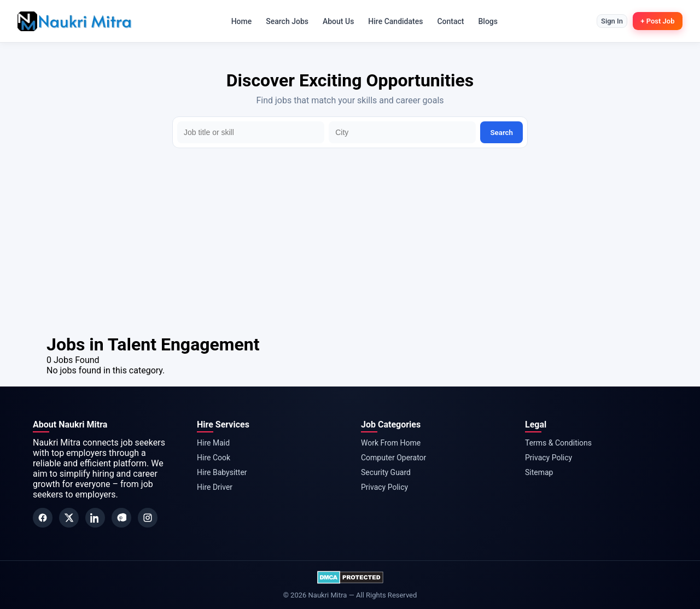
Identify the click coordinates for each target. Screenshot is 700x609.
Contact (447, 21)
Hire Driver (215, 487)
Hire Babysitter (222, 472)
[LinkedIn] (95, 518)
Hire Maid (213, 443)
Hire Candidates (392, 21)
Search (501, 133)
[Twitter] (69, 518)
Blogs (485, 21)
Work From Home (391, 443)
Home (238, 21)
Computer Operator (393, 458)
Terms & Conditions (558, 443)
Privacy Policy (384, 487)
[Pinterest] (121, 518)
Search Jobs (284, 21)
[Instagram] (148, 518)
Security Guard (386, 472)
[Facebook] (43, 518)
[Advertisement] (350, 252)
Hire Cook (214, 458)
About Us (334, 21)
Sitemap (539, 472)
